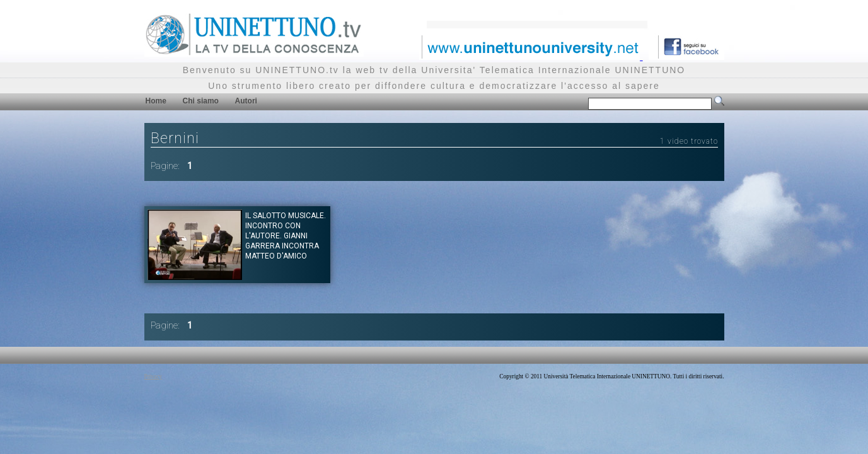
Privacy (153, 376)
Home (156, 101)
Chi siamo (201, 101)
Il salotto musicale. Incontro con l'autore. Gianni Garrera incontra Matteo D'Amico (286, 236)
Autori (246, 101)
